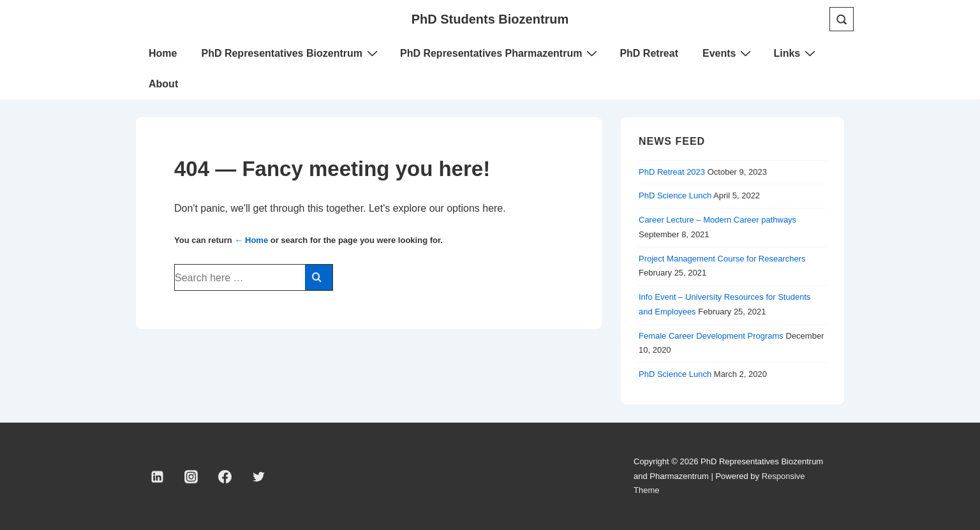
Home (163, 53)
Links (796, 53)
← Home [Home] (251, 240)
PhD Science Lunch (675, 195)
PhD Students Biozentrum (490, 19)
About (163, 84)
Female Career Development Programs (711, 336)
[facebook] (225, 476)
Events (728, 53)
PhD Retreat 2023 (672, 172)
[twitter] (258, 476)
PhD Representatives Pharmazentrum (500, 53)
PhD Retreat (649, 53)
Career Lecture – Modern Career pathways (717, 220)
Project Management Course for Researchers (722, 259)
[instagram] (191, 476)
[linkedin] (158, 476)
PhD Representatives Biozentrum (291, 53)
